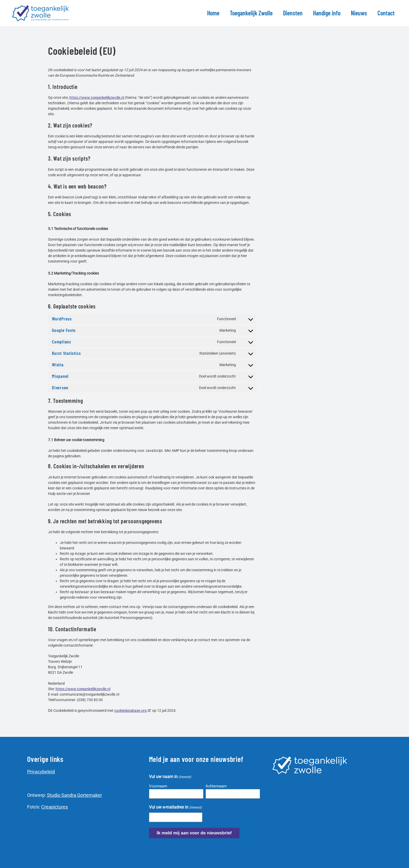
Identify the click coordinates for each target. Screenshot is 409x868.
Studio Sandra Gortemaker (74, 795)
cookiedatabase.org (130, 711)
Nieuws (359, 13)
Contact (386, 13)
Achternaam (216, 786)
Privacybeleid (41, 772)
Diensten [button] (293, 13)
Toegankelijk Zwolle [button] (251, 13)
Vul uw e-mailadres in (175, 807)
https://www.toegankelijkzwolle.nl (97, 98)
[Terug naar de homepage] (41, 13)
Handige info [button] (327, 13)
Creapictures (55, 807)
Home (213, 13)
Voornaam (158, 786)
